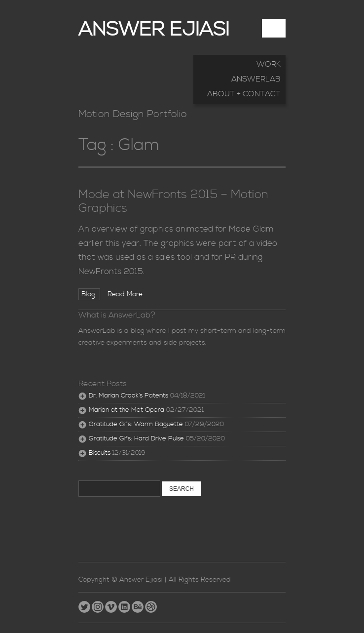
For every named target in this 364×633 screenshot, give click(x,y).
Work (269, 64)
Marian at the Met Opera (127, 410)
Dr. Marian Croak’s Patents (128, 396)
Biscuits (100, 453)
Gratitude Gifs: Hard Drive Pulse (136, 439)
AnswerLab (256, 79)
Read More (125, 294)
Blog (89, 294)
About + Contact (244, 94)
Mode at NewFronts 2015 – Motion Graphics (173, 201)
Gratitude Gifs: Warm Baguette (136, 424)
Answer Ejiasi (154, 30)
